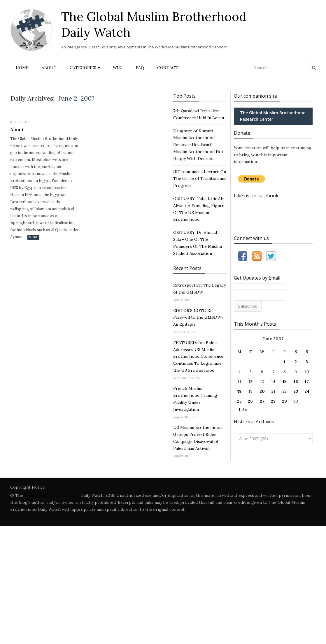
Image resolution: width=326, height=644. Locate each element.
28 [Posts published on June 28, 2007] (273, 401)
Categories (83, 68)
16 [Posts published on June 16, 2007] (296, 382)
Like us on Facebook (256, 196)
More (33, 237)
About (49, 68)
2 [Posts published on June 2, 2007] (296, 362)
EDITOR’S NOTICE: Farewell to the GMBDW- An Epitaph (198, 317)
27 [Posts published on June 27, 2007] (262, 401)
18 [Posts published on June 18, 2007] (239, 391)
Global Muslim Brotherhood (52, 495)
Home (22, 68)
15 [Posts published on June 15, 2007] (285, 382)
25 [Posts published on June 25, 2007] (239, 401)
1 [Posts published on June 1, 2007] (285, 362)
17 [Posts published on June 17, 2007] (307, 382)
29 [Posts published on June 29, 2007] (284, 401)
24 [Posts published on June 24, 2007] (307, 391)
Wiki (118, 68)
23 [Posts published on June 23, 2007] (296, 391)
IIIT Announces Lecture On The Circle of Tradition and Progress (200, 179)
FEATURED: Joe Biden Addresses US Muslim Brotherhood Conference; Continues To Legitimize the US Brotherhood (199, 356)
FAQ (140, 68)
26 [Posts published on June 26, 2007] (250, 401)
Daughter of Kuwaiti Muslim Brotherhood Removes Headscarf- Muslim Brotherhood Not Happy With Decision (198, 145)
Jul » (243, 410)
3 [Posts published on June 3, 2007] (307, 362)
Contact (168, 68)
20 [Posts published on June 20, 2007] (262, 391)
